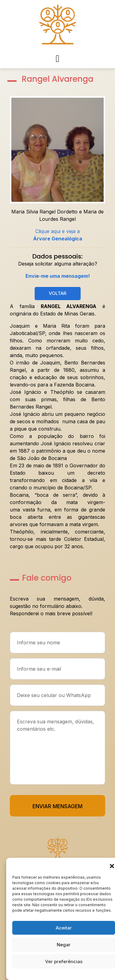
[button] (112, 865)
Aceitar (64, 928)
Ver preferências (64, 961)
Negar (64, 945)
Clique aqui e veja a (58, 235)
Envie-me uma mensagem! (58, 276)
